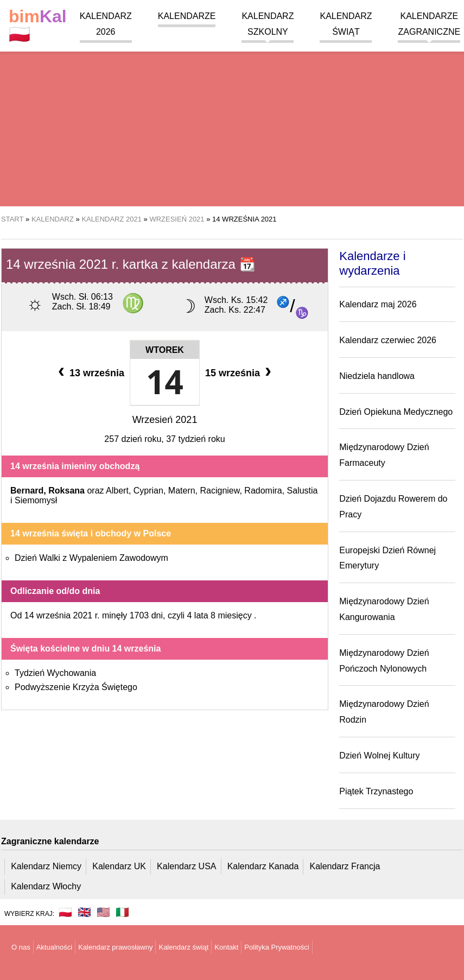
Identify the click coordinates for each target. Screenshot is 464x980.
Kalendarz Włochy (46, 886)
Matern (182, 491)
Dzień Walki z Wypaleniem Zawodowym (91, 558)
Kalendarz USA (186, 866)
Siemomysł (36, 500)
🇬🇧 (84, 912)
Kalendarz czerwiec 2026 (388, 340)
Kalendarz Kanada (263, 866)
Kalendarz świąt (183, 947)
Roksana (66, 491)
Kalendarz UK (119, 866)
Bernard (27, 491)
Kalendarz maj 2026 (378, 304)
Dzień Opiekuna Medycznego (396, 412)
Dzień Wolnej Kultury (379, 755)
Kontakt (226, 947)
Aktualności (54, 947)
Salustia (303, 491)
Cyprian (148, 491)
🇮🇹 (122, 912)
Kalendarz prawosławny (115, 947)
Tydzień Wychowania (55, 673)
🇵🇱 (38, 26)
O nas (21, 947)
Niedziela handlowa (377, 376)
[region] (232, 119)
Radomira (263, 491)
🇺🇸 (103, 912)
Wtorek (165, 350)
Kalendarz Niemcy (46, 866)
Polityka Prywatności (277, 947)
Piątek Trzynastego (376, 791)
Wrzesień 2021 (165, 420)
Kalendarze (187, 16)
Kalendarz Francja (345, 866)
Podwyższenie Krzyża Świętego (76, 687)
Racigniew (220, 491)
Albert (117, 491)
